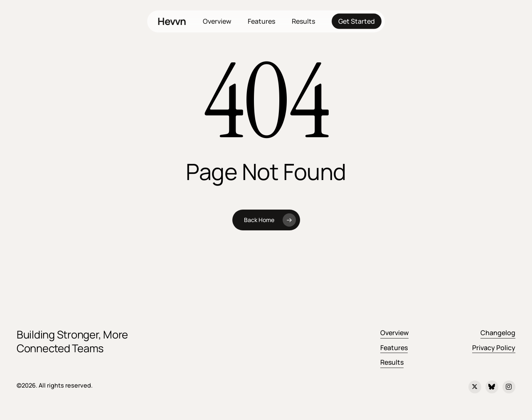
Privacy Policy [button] (494, 348)
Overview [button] (394, 333)
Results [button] (392, 362)
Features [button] (394, 348)
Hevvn (172, 21)
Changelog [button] (498, 333)
